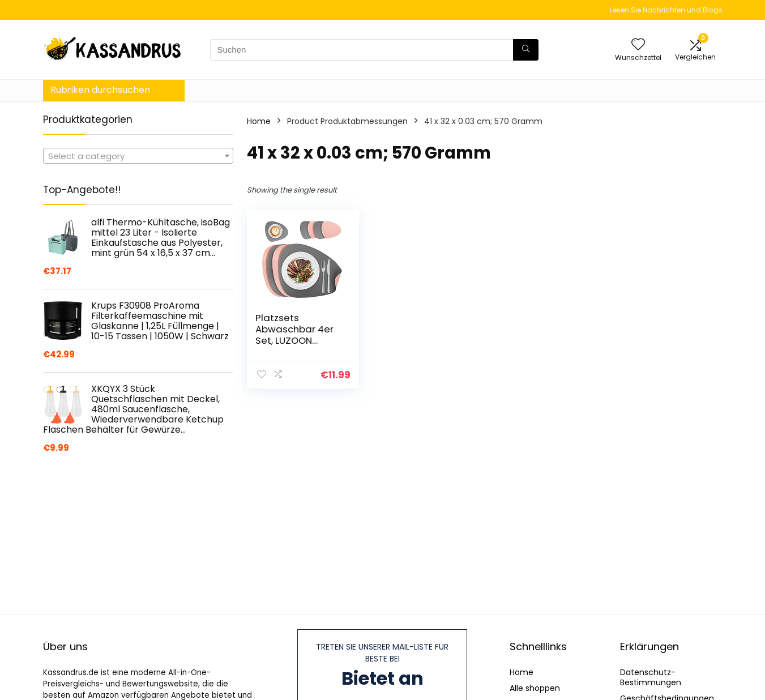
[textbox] (138, 156)
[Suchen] (526, 50)
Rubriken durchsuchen (100, 90)
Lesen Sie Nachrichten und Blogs (666, 10)
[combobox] (138, 156)
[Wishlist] (638, 45)
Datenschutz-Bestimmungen (651, 677)
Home (259, 121)
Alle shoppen (535, 688)
